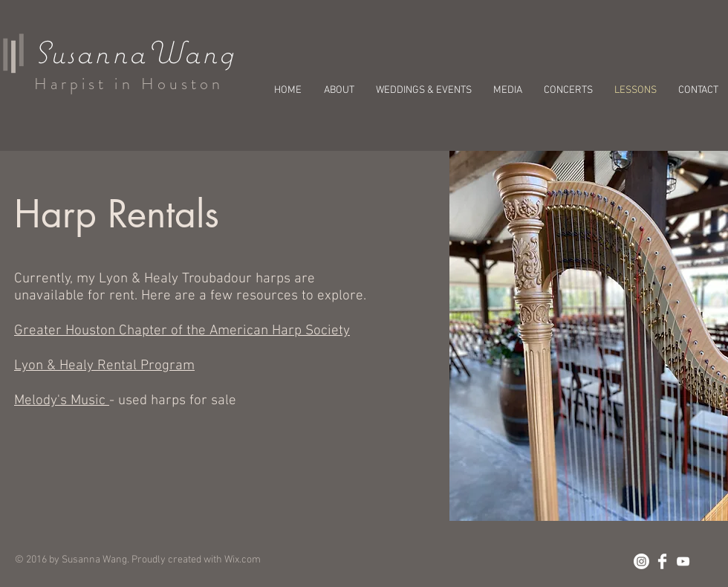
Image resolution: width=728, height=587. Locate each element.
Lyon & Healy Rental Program (104, 366)
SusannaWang (135, 52)
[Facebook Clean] (662, 561)
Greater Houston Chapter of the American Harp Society (182, 331)
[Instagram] (641, 561)
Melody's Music (62, 401)
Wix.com (243, 560)
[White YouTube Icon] (683, 561)
